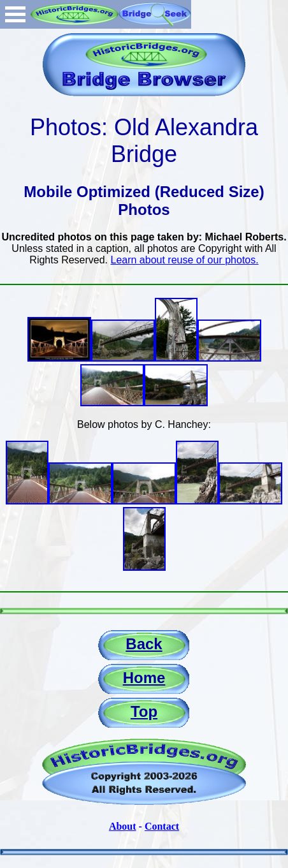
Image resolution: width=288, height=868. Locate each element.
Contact (162, 826)
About (123, 826)
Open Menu (15, 14)
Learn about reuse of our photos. (185, 260)
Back (144, 644)
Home (144, 678)
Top (144, 711)
